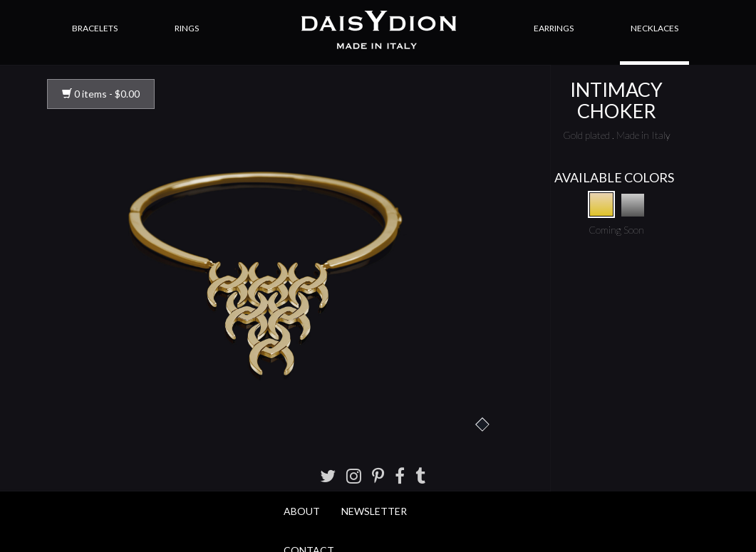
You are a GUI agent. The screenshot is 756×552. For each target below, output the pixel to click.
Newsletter (374, 511)
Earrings (554, 28)
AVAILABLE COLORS (614, 177)
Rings (187, 28)
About (302, 511)
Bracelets (95, 28)
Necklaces (654, 28)
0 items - (101, 94)
